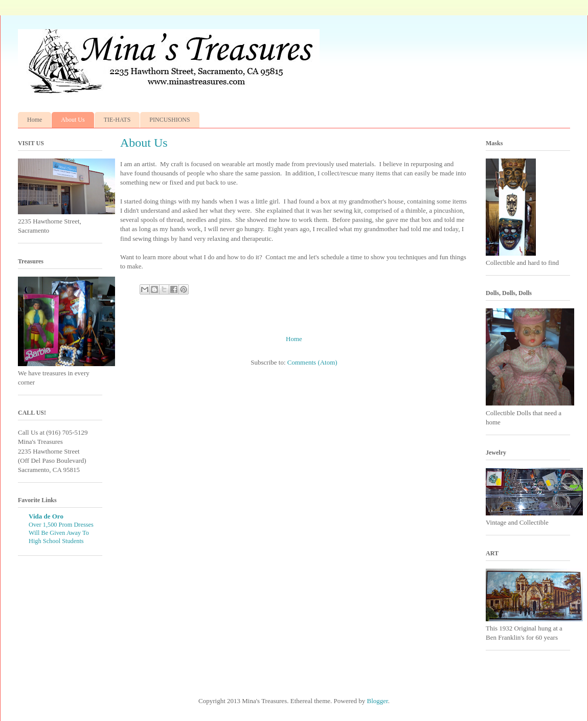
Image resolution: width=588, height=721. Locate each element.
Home (35, 120)
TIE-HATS (117, 120)
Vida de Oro (46, 516)
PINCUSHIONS (169, 120)
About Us (73, 120)
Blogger (378, 701)
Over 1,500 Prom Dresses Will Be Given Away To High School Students (61, 533)
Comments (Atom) (312, 362)
